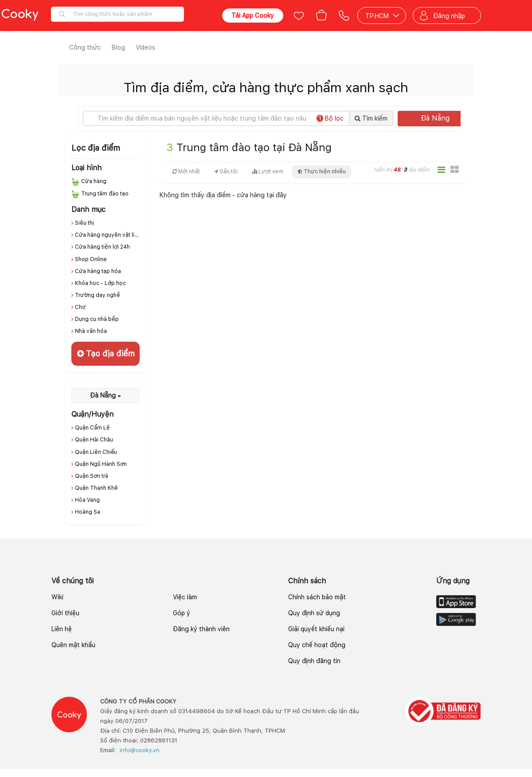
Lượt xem (268, 172)
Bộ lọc (330, 118)
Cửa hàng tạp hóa (98, 271)
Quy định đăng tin (314, 661)
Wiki (57, 597)
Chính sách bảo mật (317, 597)
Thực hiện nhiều (322, 172)
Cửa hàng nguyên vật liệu (108, 235)
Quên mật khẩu (73, 645)
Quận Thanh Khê (96, 488)
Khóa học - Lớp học (100, 283)
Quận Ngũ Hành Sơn (101, 464)
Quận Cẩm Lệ (92, 428)
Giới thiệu (65, 613)
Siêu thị (84, 223)
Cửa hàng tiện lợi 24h (102, 247)
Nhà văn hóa (91, 331)
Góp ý (182, 613)
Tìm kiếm (371, 118)
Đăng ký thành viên (201, 629)
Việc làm (185, 597)
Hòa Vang (87, 500)
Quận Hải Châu (94, 440)
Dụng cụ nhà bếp (97, 319)
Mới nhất (186, 172)
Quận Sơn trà (92, 476)
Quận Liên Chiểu (96, 452)
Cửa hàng (94, 181)
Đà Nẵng (443, 118)
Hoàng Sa (88, 512)
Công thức (85, 47)
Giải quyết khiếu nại (316, 629)
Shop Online (91, 259)
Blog (118, 47)
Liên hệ (62, 629)
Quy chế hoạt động (317, 645)
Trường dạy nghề (98, 295)
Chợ (80, 307)
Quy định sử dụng (314, 613)
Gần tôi (226, 172)
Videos (145, 47)
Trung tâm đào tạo (105, 194)
